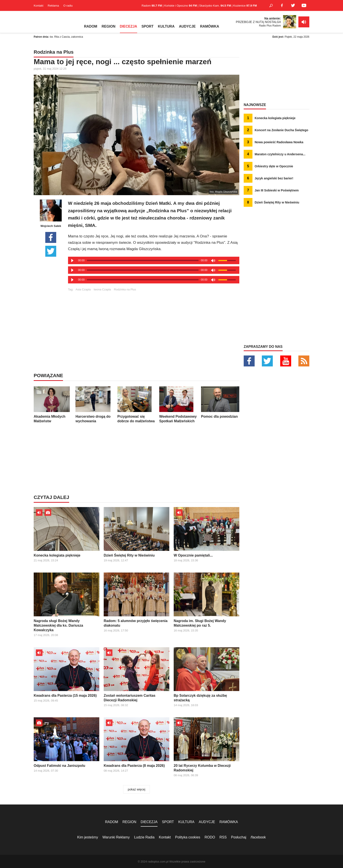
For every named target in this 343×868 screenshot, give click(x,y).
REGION (108, 26)
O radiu (68, 6)
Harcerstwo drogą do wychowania (95, 405)
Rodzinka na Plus (125, 289)
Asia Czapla (83, 289)
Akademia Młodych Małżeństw (53, 405)
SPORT (148, 26)
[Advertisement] (154, 322)
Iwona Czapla (102, 289)
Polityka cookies (188, 837)
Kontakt (38, 6)
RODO (210, 837)
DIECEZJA (129, 26)
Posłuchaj (239, 837)
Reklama (53, 6)
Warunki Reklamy (116, 837)
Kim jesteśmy (88, 837)
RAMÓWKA (209, 26)
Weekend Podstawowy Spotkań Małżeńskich (178, 405)
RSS (223, 837)
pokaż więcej (136, 789)
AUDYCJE (187, 26)
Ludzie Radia (144, 837)
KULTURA (166, 26)
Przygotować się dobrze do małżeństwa (137, 405)
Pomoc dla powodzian (220, 402)
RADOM (91, 26)
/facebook (258, 837)
